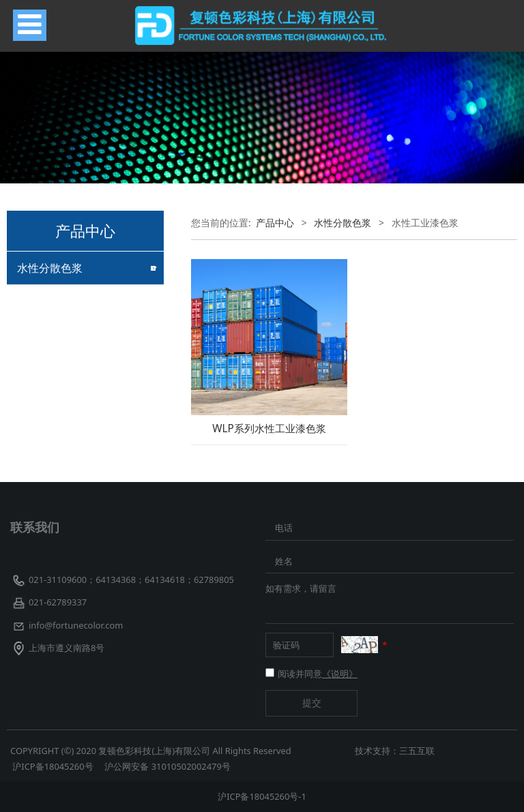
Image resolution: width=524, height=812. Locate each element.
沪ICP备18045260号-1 (262, 796)
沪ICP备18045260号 (54, 766)
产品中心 (275, 223)
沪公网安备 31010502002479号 (167, 766)
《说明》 (340, 674)
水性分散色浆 (50, 268)
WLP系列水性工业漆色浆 (269, 428)
